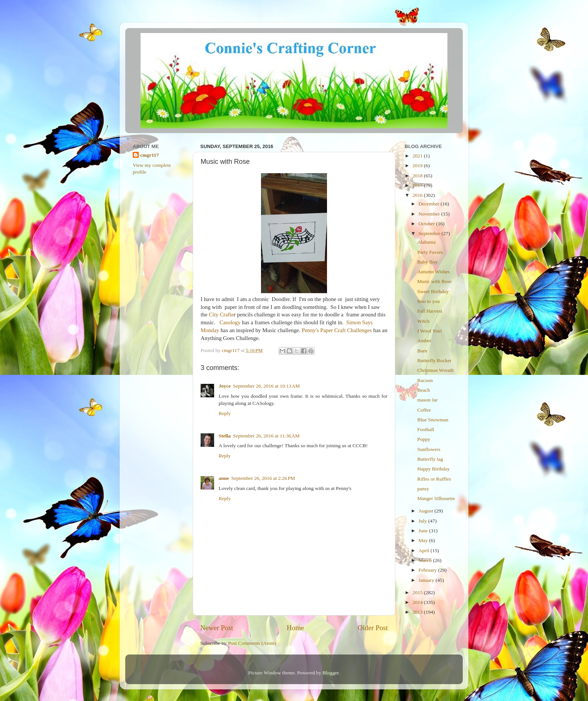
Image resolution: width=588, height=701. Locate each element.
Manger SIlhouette (436, 498)
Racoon (425, 380)
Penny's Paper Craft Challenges (337, 330)
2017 (418, 185)
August (426, 511)
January (427, 580)
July (423, 521)
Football (426, 429)
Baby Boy (427, 262)
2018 (418, 176)
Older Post (373, 628)
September (430, 233)
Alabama (427, 242)
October (427, 224)
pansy (423, 489)
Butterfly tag (430, 459)
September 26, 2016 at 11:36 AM (266, 436)
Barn (422, 351)
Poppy (424, 439)
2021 (418, 156)
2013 (418, 612)
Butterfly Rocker (434, 360)
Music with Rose (435, 281)
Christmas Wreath (436, 370)
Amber (424, 341)
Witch (423, 321)
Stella (225, 436)
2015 (418, 592)
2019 (418, 166)
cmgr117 (150, 155)
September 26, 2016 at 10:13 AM (266, 386)
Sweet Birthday (433, 291)
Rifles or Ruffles (434, 479)
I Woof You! (430, 331)
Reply (225, 413)
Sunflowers (429, 449)
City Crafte (221, 315)
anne (224, 478)
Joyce (225, 386)
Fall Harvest (430, 311)
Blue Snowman (433, 420)
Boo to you (429, 301)
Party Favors (430, 252)
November (430, 214)
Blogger (331, 673)
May (424, 540)
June (424, 531)
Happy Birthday (434, 469)
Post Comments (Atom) (252, 643)
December (430, 204)
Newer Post (217, 628)
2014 (418, 602)
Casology (230, 322)
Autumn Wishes (434, 272)
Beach (424, 390)
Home (295, 628)
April (424, 550)
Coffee (424, 410)
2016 (418, 195)
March (426, 560)
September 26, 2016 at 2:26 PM (263, 478)
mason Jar (427, 400)
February (428, 570)
